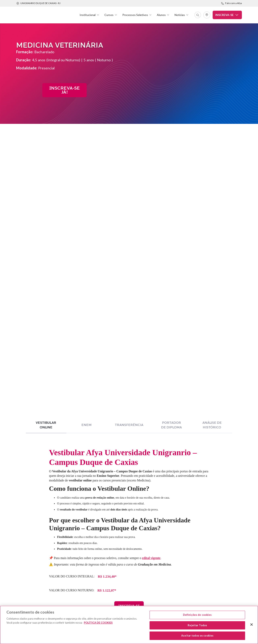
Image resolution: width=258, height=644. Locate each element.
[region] (129, 625)
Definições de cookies (197, 615)
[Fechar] (252, 625)
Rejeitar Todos (197, 625)
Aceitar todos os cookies (197, 636)
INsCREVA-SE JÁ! (64, 90)
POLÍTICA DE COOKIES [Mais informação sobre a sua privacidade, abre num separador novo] (98, 623)
